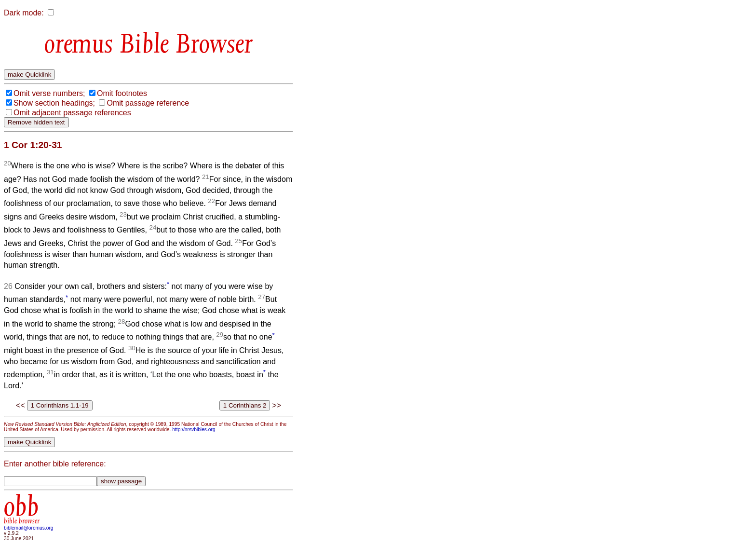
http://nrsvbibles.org (194, 430)
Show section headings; (54, 103)
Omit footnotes (122, 93)
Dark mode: (24, 13)
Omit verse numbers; (49, 93)
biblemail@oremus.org (29, 528)
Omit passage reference (148, 103)
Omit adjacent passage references (72, 113)
